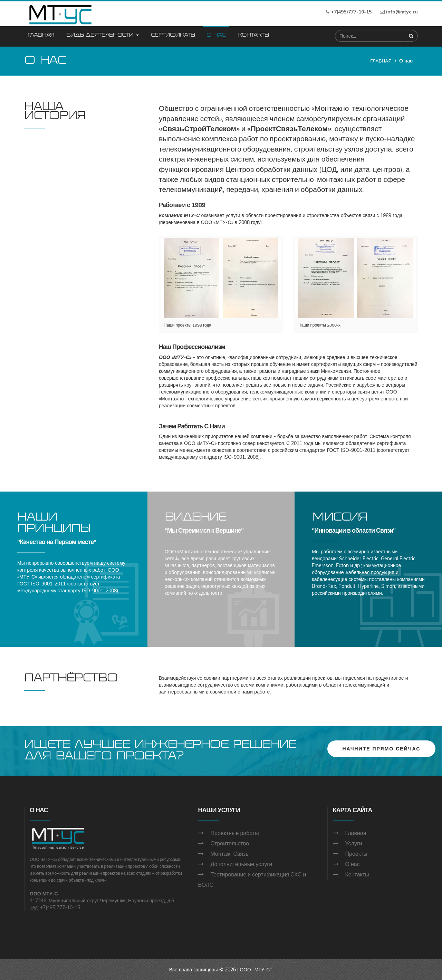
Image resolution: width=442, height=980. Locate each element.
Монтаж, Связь (230, 854)
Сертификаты (173, 35)
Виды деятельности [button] (103, 35)
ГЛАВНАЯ (381, 61)
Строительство (230, 843)
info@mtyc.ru (402, 12)
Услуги (354, 843)
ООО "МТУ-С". (256, 970)
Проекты (356, 854)
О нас (216, 35)
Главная (41, 35)
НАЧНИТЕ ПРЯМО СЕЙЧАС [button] (382, 748)
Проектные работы (235, 833)
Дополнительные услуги (242, 864)
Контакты (253, 35)
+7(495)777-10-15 (351, 12)
